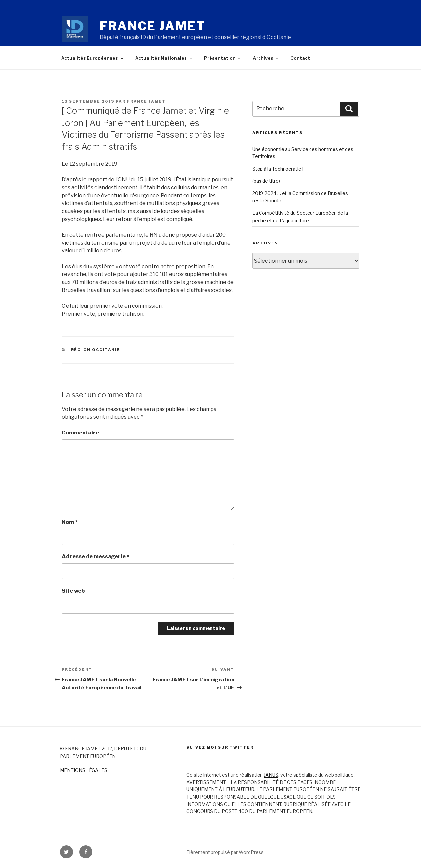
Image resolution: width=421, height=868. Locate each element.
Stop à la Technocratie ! (278, 169)
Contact (300, 58)
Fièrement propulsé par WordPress (225, 852)
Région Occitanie (96, 350)
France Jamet (153, 26)
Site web (73, 591)
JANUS (271, 775)
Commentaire (80, 433)
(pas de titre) (266, 181)
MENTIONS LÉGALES (84, 770)
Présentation (223, 58)
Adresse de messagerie (96, 557)
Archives (266, 58)
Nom (70, 522)
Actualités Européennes (93, 58)
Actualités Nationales (164, 58)
